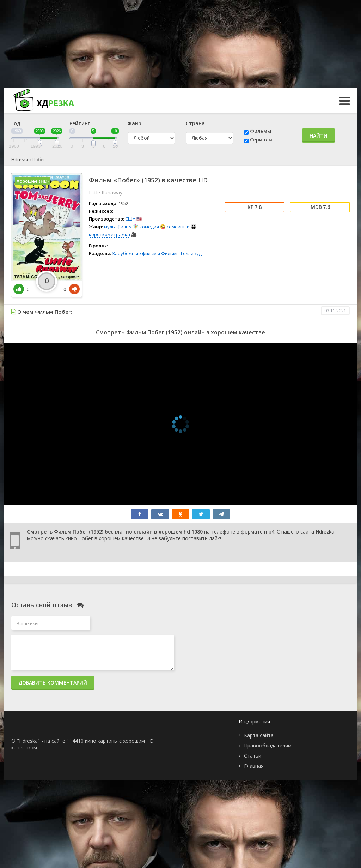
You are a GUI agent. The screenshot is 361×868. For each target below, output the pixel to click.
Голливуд (191, 253)
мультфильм (118, 227)
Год (16, 123)
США (130, 219)
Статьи (253, 756)
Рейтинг (80, 123)
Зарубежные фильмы (136, 253)
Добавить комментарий (53, 683)
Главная (254, 766)
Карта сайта (259, 735)
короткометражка (109, 234)
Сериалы (261, 140)
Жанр (134, 123)
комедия (149, 227)
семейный (178, 227)
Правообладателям (268, 745)
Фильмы (261, 131)
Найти (319, 136)
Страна (195, 123)
